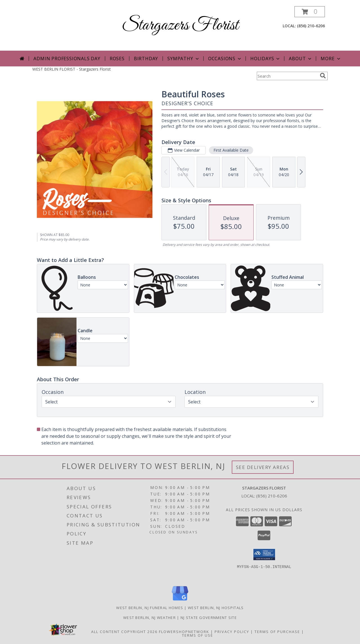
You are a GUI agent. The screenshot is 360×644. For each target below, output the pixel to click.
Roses (117, 59)
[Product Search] (287, 76)
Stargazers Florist (180, 25)
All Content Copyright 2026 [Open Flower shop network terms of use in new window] (124, 632)
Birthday (146, 59)
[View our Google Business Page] (180, 601)
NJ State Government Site (209, 618)
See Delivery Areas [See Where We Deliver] (263, 467)
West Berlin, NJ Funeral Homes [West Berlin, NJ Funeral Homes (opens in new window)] (150, 608)
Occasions (225, 59)
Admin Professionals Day (67, 59)
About (301, 59)
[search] (323, 76)
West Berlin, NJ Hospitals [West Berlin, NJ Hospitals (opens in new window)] (216, 608)
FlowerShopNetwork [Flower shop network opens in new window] (184, 632)
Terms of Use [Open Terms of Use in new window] (198, 635)
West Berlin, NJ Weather (149, 618)
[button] (310, 12)
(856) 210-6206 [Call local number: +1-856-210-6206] (311, 26)
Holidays (265, 59)
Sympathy (184, 59)
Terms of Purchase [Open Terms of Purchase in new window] (277, 632)
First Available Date (231, 150)
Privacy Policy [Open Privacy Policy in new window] (232, 632)
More (331, 59)
